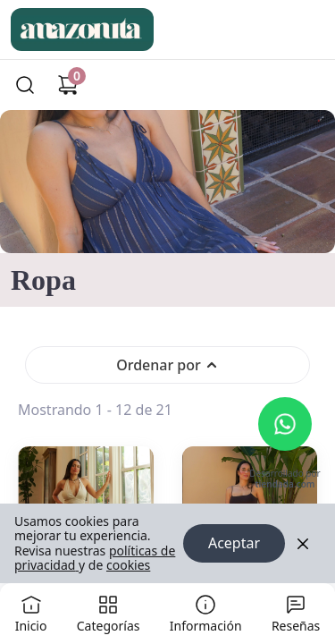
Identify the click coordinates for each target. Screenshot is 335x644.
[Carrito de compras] (68, 85)
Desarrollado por (285, 480)
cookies (128, 565)
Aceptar (234, 544)
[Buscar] (25, 85)
